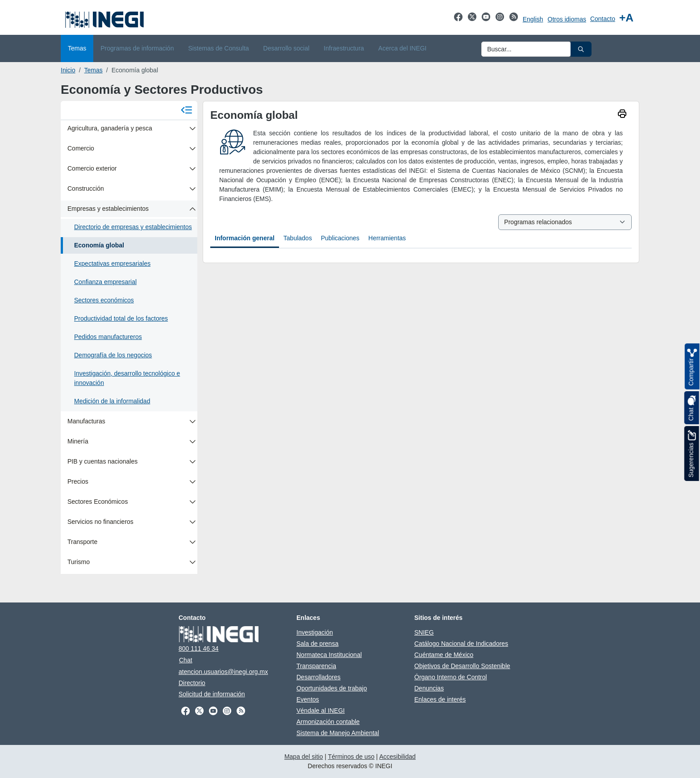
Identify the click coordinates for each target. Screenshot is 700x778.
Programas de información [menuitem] (137, 48)
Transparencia (316, 666)
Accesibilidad (397, 757)
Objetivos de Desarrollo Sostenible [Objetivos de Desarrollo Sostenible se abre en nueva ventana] (462, 666)
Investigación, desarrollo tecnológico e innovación (127, 378)
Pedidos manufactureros (108, 337)
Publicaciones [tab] (340, 238)
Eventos (308, 699)
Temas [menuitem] (77, 48)
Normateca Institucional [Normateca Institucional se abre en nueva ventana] (329, 655)
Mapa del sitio (304, 757)
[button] (581, 49)
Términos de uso (351, 757)
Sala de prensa (317, 644)
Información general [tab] (245, 238)
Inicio (68, 70)
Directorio (192, 683)
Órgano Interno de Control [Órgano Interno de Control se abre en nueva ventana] (451, 677)
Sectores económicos (104, 300)
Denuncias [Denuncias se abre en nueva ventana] (429, 688)
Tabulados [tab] (298, 238)
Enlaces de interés (440, 699)
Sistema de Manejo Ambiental (338, 733)
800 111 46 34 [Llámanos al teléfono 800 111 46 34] (199, 648)
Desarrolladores (319, 677)
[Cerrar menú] (187, 111)
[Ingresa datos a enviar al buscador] (526, 49)
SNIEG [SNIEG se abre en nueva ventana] (424, 632)
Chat (186, 660)
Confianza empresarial (105, 282)
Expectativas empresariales (112, 264)
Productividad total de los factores (121, 318)
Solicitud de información (212, 694)
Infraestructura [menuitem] (344, 48)
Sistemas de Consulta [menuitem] (218, 48)
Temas (94, 70)
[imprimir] (622, 115)
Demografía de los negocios (113, 355)
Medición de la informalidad (112, 401)
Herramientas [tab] (387, 238)
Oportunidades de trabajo (332, 688)
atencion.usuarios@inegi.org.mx (223, 672)
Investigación (315, 632)
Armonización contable (328, 722)
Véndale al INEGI (321, 711)
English (533, 19)
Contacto (603, 19)
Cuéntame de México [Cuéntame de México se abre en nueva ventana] (444, 655)
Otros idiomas (567, 19)
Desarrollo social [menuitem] (286, 48)
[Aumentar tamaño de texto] (626, 18)
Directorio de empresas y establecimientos (133, 227)
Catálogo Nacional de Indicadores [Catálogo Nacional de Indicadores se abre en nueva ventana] (461, 644)
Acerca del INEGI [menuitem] (402, 48)
